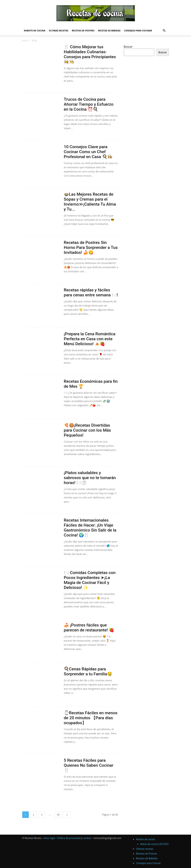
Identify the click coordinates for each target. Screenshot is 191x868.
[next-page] (67, 815)
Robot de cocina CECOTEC (155, 844)
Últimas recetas (59, 30)
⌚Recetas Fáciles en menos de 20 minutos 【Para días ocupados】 (91, 718)
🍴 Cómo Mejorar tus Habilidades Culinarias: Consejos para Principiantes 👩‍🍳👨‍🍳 (90, 54)
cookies (87, 838)
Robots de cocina (35, 30)
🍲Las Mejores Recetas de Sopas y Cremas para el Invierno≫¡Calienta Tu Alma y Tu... (90, 202)
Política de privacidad (69, 838)
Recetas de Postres (83, 30)
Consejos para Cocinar (138, 30)
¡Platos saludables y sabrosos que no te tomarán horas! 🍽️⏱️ (90, 478)
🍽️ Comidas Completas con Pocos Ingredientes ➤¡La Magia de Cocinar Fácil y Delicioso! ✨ (90, 580)
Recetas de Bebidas (109, 30)
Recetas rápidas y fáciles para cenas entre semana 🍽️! (91, 292)
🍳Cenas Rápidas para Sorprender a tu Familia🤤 (88, 671)
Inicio (25, 40)
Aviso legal (49, 838)
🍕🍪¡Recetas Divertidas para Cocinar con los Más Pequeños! (87, 430)
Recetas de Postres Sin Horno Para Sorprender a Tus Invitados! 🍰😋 (91, 247)
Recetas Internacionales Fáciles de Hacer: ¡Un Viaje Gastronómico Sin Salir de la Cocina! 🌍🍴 (90, 528)
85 (59, 815)
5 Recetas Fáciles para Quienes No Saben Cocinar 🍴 (89, 765)
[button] (164, 31)
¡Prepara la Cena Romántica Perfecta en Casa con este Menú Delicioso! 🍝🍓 (90, 339)
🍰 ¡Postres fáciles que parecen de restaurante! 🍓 (89, 628)
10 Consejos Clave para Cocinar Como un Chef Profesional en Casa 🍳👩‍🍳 (88, 152)
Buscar (128, 47)
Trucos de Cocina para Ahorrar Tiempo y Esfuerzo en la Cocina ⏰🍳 (89, 104)
